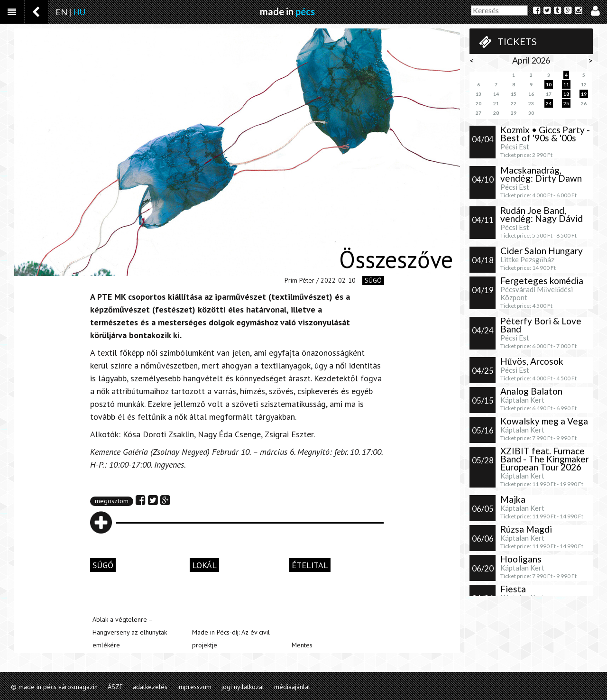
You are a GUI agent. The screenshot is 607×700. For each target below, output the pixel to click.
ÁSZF (115, 687)
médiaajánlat (292, 687)
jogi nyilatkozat (243, 687)
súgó (373, 280)
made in (287, 11)
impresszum (194, 687)
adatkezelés (150, 687)
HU (79, 12)
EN (61, 12)
